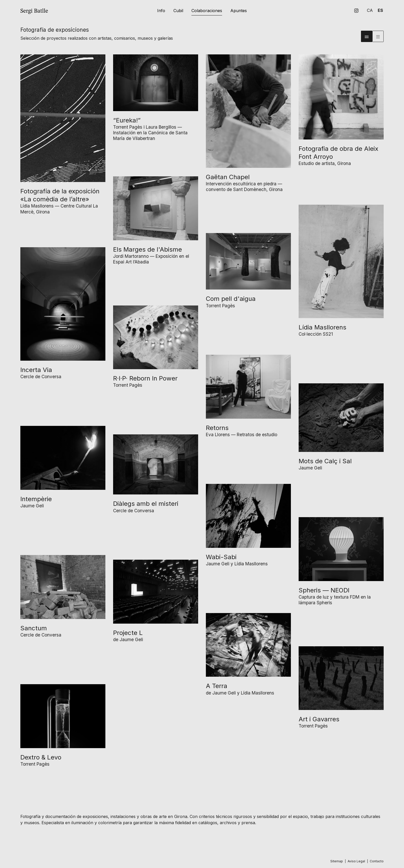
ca (370, 10)
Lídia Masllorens (322, 327)
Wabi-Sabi (221, 557)
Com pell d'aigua (231, 299)
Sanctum (34, 628)
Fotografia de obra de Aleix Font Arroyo (338, 153)
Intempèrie (36, 499)
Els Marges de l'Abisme (148, 249)
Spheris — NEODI (324, 590)
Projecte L (128, 633)
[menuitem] (356, 11)
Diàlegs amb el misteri (146, 504)
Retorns (217, 428)
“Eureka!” (127, 120)
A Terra (217, 686)
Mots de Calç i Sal (325, 461)
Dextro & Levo (41, 757)
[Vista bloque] (367, 36)
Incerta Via (36, 370)
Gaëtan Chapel (228, 177)
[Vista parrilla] (378, 36)
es (380, 10)
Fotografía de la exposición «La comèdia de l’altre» (60, 195)
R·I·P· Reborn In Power (145, 378)
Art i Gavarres (319, 719)
